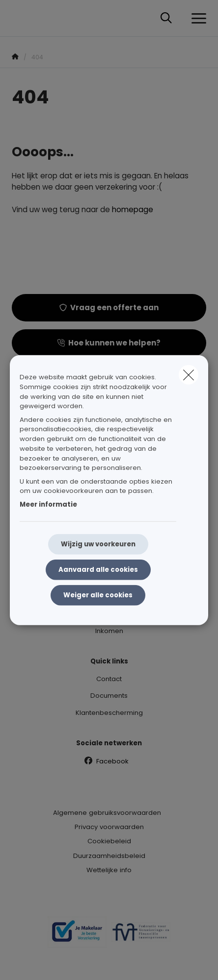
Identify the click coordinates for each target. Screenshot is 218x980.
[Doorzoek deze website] (166, 19)
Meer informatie (48, 504)
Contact (109, 679)
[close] (189, 375)
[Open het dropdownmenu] (196, 19)
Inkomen (109, 631)
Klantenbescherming (109, 713)
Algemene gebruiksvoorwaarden (107, 813)
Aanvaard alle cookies (98, 570)
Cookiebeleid (109, 841)
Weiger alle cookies (98, 595)
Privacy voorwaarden (109, 827)
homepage (133, 209)
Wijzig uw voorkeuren (98, 544)
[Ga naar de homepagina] (18, 18)
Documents (109, 696)
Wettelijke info (109, 870)
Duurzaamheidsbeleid (109, 856)
